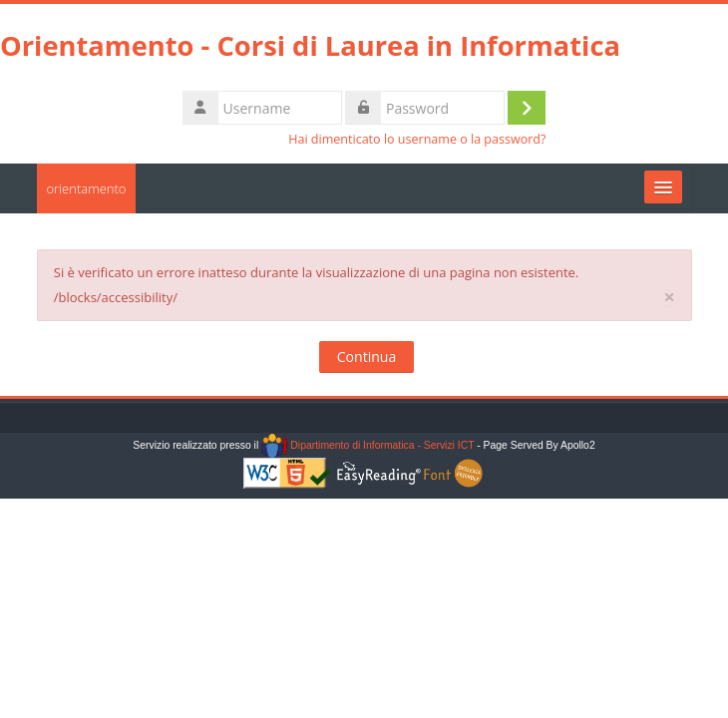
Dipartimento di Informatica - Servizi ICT (367, 445)
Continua (366, 357)
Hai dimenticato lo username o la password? (417, 139)
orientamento (87, 188)
